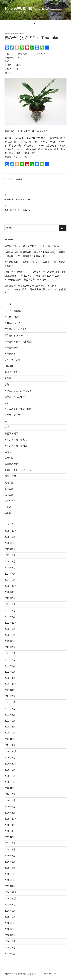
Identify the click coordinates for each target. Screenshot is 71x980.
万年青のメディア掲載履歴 (18, 342)
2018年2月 (10, 954)
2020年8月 (10, 776)
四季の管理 (10, 476)
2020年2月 (10, 807)
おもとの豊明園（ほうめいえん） (28, 9)
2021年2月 (10, 739)
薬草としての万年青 (15, 397)
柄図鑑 (8, 513)
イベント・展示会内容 (16, 446)
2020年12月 (11, 751)
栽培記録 (9, 458)
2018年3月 (10, 948)
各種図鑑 (9, 489)
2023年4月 (10, 604)
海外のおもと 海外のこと (18, 391)
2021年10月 (11, 690)
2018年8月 (10, 917)
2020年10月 (11, 764)
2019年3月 (10, 874)
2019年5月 (10, 862)
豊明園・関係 (11, 434)
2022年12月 (11, 623)
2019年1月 (10, 886)
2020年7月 (10, 782)
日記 (7, 403)
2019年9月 (10, 837)
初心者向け (10, 366)
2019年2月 (10, 880)
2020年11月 (11, 758)
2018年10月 (11, 905)
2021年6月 (10, 715)
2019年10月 (11, 831)
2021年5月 (10, 721)
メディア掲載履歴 (14, 311)
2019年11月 (11, 825)
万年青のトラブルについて (18, 335)
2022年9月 (10, 629)
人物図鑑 (9, 483)
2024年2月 (10, 580)
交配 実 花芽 (12, 360)
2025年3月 (10, 562)
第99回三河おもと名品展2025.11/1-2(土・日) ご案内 (33, 246)
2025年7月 (10, 549)
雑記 (7, 427)
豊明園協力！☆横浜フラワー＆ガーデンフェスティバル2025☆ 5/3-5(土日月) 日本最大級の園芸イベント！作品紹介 (35, 289)
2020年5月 (10, 794)
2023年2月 (10, 611)
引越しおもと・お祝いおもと (19, 470)
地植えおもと (11, 372)
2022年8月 (10, 635)
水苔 (7, 385)
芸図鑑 (8, 507)
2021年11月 (11, 684)
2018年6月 (10, 929)
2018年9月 (10, 911)
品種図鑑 (19, 179)
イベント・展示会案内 (16, 440)
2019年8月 (10, 843)
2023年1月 (10, 617)
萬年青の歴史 (11, 464)
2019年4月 (10, 868)
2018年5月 (10, 935)
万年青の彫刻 (11, 348)
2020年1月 (10, 813)
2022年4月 (10, 660)
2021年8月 (10, 702)
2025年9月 (10, 537)
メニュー (35, 23)
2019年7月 (10, 849)
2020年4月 (10, 800)
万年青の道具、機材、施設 (18, 409)
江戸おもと (11, 179)
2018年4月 (10, 941)
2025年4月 (10, 555)
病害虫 (8, 452)
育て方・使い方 (12, 415)
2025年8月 (10, 543)
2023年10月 (11, 592)
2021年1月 (10, 745)
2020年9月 (10, 770)
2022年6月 (10, 647)
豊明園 (21, 34)
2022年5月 (10, 653)
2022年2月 (10, 672)
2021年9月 (10, 696)
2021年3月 (10, 733)
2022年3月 (10, 666)
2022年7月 (10, 641)
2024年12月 (11, 568)
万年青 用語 (11, 317)
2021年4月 (10, 727)
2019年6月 (10, 856)
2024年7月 (10, 574)
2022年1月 (10, 678)
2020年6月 (10, 788)
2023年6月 (10, 598)
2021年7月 (10, 709)
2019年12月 (11, 819)
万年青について (12, 323)
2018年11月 (11, 899)
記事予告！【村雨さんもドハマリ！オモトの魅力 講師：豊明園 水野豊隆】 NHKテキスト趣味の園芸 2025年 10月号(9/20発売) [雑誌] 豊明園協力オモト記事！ (35, 276)
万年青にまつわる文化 (16, 329)
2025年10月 (11, 531)
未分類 (8, 378)
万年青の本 (10, 354)
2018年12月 (11, 892)
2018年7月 (10, 923)
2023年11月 (11, 586)
